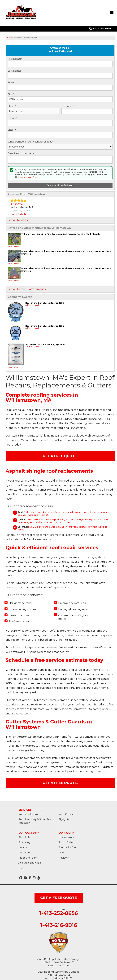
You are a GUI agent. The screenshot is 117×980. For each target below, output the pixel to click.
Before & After (67, 847)
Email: (12, 130)
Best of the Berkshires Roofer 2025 (45, 303)
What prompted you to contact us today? (31, 142)
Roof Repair (66, 814)
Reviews (64, 858)
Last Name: (15, 71)
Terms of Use (25, 177)
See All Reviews (18, 220)
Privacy (36, 177)
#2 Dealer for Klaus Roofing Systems (45, 344)
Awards (23, 847)
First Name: (15, 59)
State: (12, 106)
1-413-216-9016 (59, 925)
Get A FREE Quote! (60, 456)
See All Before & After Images (27, 289)
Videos (63, 853)
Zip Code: (67, 106)
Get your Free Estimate (60, 186)
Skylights (64, 819)
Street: (12, 83)
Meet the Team (28, 858)
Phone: (12, 118)
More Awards (14, 367)
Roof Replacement (30, 814)
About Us (24, 837)
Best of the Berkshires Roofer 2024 (45, 326)
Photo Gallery (67, 842)
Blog (21, 868)
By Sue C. (17, 204)
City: (11, 94)
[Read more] (33, 305)
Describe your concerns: (21, 154)
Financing (24, 842)
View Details (18, 214)
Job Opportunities (30, 863)
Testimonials (66, 837)
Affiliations (25, 853)
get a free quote (59, 898)
